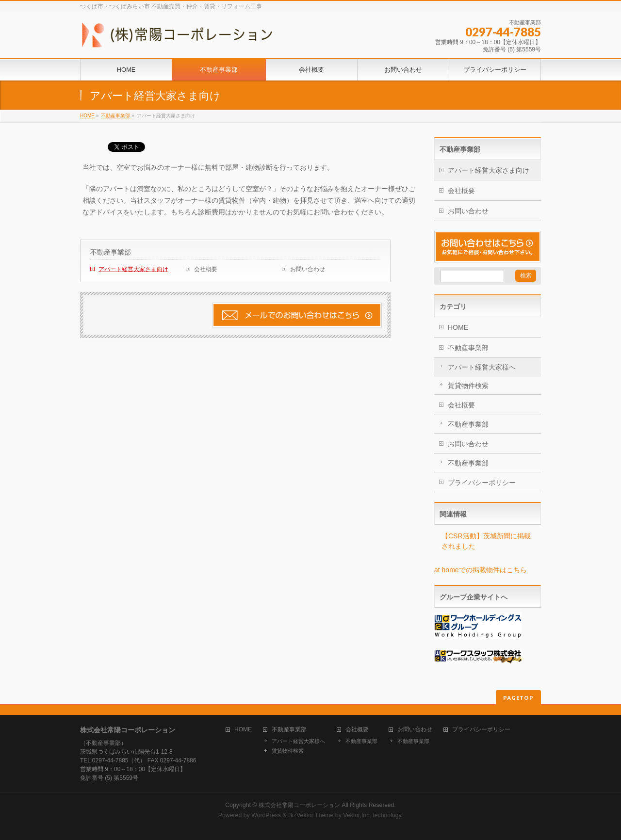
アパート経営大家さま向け (133, 269)
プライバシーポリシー (482, 483)
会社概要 (206, 269)
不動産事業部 (115, 116)
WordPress (266, 815)
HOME (87, 116)
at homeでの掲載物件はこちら (481, 570)
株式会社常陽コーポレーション (299, 805)
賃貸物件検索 (468, 386)
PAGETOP (518, 698)
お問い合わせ (308, 269)
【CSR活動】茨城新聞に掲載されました (486, 541)
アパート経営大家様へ (482, 367)
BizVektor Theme (311, 815)
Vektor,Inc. (357, 815)
